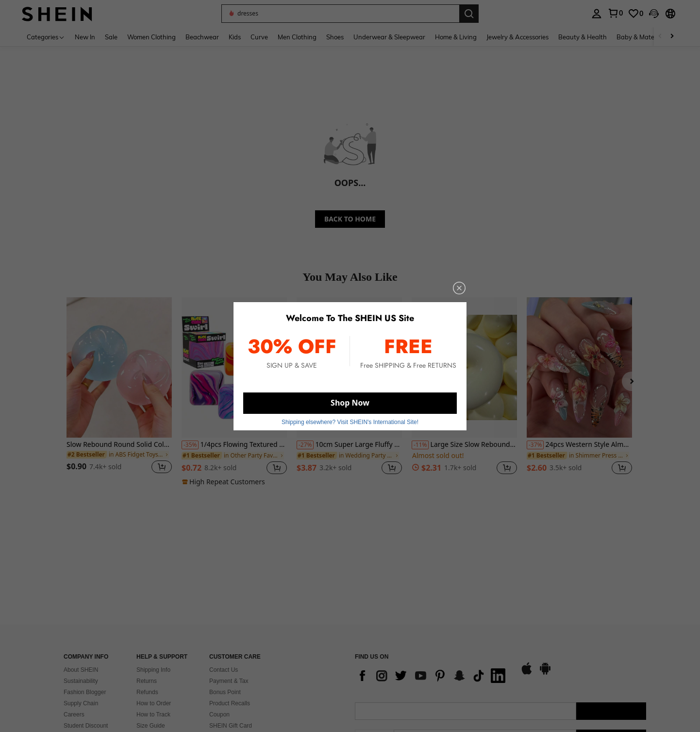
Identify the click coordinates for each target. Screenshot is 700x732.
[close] (459, 288)
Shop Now (350, 403)
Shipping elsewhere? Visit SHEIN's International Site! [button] (350, 422)
